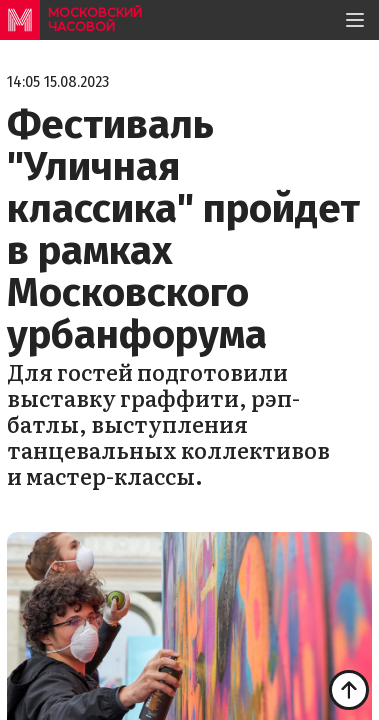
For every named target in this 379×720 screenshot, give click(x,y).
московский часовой (95, 19)
